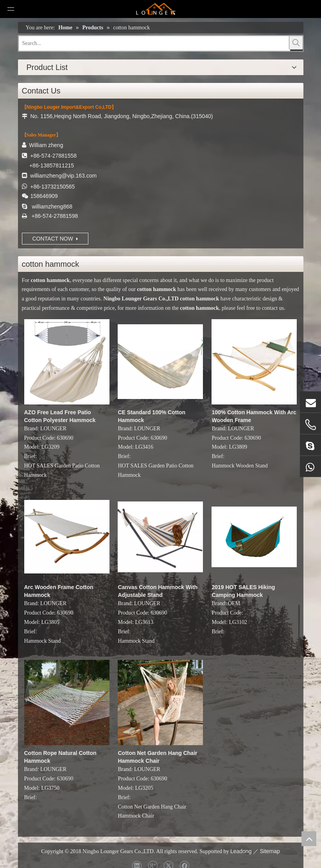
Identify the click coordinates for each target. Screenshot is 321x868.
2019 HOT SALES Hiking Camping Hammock (243, 591)
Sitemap (270, 851)
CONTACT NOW (55, 239)
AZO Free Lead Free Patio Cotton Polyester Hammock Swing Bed (60, 417)
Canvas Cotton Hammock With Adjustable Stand (158, 591)
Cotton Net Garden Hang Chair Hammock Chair (157, 757)
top (309, 839)
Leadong (241, 851)
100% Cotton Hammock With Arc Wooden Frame (254, 416)
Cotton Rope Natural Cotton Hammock (60, 757)
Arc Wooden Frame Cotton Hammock (59, 591)
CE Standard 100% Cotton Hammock (152, 416)
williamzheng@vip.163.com (63, 176)
